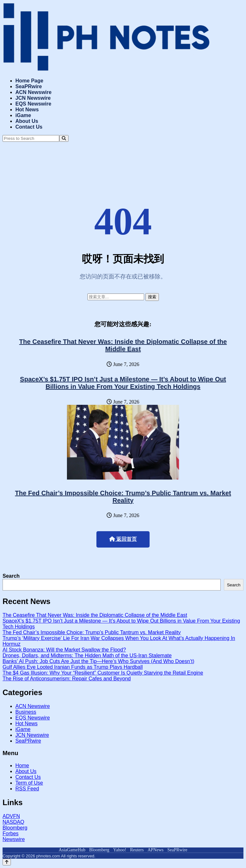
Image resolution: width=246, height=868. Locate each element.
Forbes (11, 834)
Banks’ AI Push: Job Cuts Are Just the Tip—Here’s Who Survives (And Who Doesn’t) (98, 661)
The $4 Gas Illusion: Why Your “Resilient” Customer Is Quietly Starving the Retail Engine (103, 673)
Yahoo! (120, 850)
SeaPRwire (29, 86)
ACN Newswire (33, 92)
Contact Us (29, 127)
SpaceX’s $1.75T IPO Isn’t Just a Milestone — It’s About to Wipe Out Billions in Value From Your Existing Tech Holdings (123, 383)
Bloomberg (15, 828)
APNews (156, 850)
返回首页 (123, 539)
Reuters (137, 850)
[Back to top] (7, 862)
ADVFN (11, 816)
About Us (27, 121)
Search (11, 576)
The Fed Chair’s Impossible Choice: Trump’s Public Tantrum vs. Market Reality (123, 497)
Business (26, 712)
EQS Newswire (33, 104)
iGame (23, 115)
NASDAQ (13, 822)
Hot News (27, 110)
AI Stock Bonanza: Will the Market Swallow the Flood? (64, 650)
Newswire (14, 839)
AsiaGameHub (72, 850)
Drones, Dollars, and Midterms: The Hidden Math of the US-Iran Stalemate (87, 655)
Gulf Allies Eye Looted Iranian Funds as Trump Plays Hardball (73, 667)
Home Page (29, 81)
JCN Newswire (33, 98)
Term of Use (29, 783)
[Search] (64, 138)
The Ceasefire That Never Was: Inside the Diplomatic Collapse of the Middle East (123, 345)
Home (22, 766)
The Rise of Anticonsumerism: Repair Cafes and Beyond (67, 679)
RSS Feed (27, 789)
